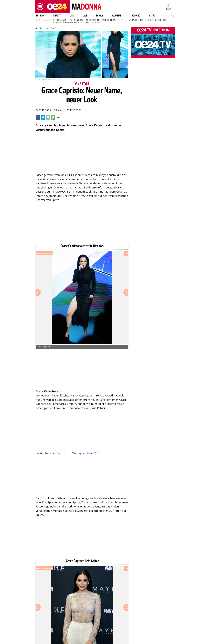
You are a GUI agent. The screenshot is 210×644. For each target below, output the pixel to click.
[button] (39, 7)
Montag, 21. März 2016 (86, 453)
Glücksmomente (61, 20)
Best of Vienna (93, 23)
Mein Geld (123, 20)
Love (85, 16)
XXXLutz (149, 20)
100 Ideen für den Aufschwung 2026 (68, 23)
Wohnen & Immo (77, 20)
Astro (152, 16)
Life (72, 16)
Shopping (135, 16)
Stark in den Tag (109, 20)
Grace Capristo (58, 453)
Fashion (40, 16)
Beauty (57, 16)
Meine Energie (93, 20)
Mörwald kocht (136, 20)
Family (100, 16)
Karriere (117, 16)
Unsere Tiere (160, 20)
